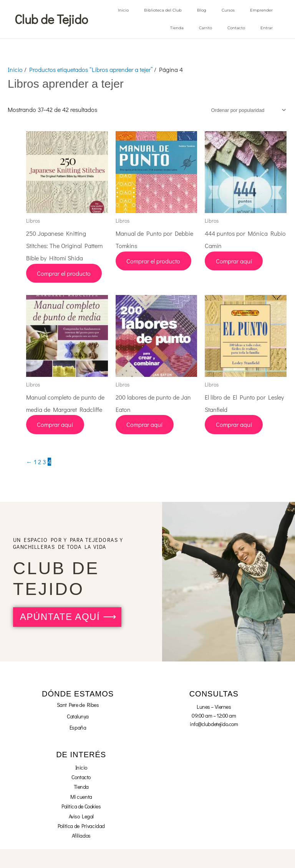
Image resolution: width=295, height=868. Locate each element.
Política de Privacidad (81, 826)
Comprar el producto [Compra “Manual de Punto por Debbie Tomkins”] (154, 261)
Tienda (177, 28)
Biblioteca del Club (163, 10)
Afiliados (81, 835)
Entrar (267, 28)
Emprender (261, 10)
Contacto (236, 28)
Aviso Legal (81, 816)
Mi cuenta (81, 796)
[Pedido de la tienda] (247, 110)
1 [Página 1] (35, 461)
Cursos (228, 10)
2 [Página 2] (40, 461)
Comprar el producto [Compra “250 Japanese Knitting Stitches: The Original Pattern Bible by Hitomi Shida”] (65, 273)
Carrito (206, 28)
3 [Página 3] (44, 461)
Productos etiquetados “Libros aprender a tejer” (91, 69)
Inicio (123, 10)
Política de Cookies (81, 806)
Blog (202, 10)
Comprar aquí (234, 261)
